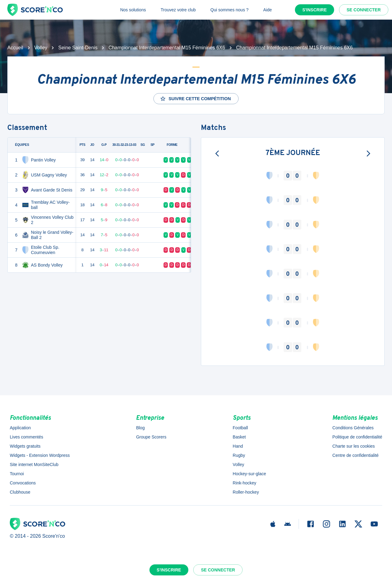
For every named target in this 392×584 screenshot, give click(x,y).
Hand (238, 446)
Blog (140, 428)
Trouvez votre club (178, 10)
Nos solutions (133, 10)
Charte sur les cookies (354, 446)
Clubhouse (20, 492)
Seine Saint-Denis (78, 48)
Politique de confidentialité (357, 437)
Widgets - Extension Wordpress (40, 455)
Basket (239, 437)
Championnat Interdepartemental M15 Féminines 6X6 (167, 48)
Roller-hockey (246, 492)
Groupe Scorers (151, 437)
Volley (41, 48)
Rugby (239, 455)
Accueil (15, 48)
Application (20, 428)
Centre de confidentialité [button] (355, 455)
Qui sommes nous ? (230, 10)
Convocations (23, 483)
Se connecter (364, 10)
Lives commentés (26, 437)
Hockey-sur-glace (249, 474)
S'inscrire (315, 10)
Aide (268, 10)
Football (240, 428)
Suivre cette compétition (195, 99)
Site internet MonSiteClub (34, 465)
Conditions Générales (353, 428)
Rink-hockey (245, 483)
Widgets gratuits (25, 446)
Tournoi (17, 474)
